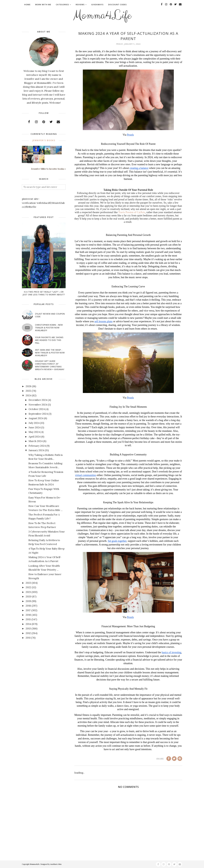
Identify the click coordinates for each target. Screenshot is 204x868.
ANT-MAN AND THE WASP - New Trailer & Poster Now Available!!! (50, 353)
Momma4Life (102, 15)
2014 (28, 624)
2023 (28, 583)
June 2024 (35, 427)
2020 (29, 597)
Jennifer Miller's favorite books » (48, 169)
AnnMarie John (56, 864)
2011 (28, 638)
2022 (28, 587)
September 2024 (38, 414)
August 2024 (36, 418)
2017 (28, 610)
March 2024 (36, 441)
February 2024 (37, 446)
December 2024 (38, 400)
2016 (28, 615)
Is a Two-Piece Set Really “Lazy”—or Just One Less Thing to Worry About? (44, 293)
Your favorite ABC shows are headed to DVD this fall (49, 340)
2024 (29, 395)
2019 (28, 601)
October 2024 (37, 409)
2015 (28, 619)
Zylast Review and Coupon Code (50, 315)
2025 (28, 391)
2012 (28, 633)
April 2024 (35, 437)
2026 (29, 386)
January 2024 (36, 450)
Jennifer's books (44, 140)
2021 (28, 592)
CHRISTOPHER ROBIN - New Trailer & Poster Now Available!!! (49, 328)
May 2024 (34, 432)
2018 (28, 606)
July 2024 (34, 423)
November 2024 (38, 405)
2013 (28, 629)
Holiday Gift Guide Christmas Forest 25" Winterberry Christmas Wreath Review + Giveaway (50, 365)
